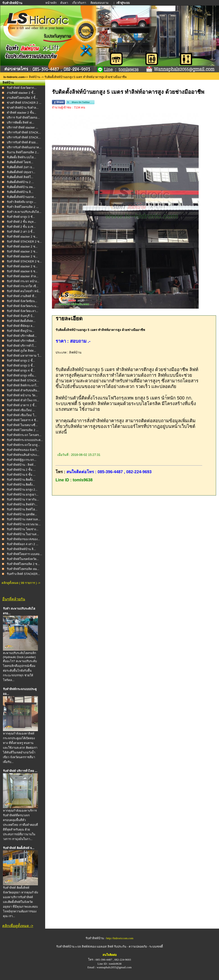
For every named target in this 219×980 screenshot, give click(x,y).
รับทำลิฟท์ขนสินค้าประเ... (23, 455)
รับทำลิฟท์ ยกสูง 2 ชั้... (21, 361)
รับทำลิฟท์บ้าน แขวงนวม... (24, 524)
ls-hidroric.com (14, 77)
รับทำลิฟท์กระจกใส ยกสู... (23, 445)
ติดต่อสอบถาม (100, 3)
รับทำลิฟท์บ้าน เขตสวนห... (24, 519)
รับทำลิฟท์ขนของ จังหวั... (23, 450)
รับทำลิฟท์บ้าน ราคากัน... (23, 499)
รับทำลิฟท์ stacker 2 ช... (22, 237)
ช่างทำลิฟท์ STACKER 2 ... (24, 103)
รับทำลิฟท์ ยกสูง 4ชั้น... (21, 375)
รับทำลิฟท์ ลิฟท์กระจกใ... (23, 385)
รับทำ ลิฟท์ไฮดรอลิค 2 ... (23, 207)
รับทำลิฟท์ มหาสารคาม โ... (24, 356)
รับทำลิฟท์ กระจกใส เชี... (23, 286)
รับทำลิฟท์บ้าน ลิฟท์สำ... (22, 504)
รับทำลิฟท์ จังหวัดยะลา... (22, 311)
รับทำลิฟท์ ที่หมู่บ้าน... (21, 331)
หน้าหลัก (51, 3)
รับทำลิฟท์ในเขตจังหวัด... (23, 559)
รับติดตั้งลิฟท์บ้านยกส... (21, 197)
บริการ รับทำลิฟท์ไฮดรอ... (23, 118)
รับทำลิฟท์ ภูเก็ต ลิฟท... (21, 351)
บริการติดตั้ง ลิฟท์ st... (20, 123)
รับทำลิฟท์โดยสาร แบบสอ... (24, 554)
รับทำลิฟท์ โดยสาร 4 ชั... (23, 420)
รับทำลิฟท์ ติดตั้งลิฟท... (21, 321)
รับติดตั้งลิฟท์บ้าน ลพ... (21, 187)
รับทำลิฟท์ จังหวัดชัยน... (22, 301)
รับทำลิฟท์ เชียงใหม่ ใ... (22, 415)
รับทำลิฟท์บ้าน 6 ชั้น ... (21, 475)
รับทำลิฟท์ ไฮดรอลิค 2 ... (23, 430)
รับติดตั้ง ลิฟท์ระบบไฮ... (21, 157)
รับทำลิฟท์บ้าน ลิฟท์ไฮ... (22, 509)
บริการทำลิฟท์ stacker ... (22, 127)
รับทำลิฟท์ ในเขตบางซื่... (22, 425)
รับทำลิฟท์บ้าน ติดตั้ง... (21, 480)
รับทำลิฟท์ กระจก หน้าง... (23, 281)
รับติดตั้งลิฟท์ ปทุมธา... (21, 172)
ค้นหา (64, 3)
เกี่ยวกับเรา (79, 3)
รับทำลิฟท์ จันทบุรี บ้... (21, 316)
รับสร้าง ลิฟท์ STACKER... (23, 574)
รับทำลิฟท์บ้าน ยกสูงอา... (23, 495)
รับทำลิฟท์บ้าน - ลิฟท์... (21, 465)
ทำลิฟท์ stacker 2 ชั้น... (22, 113)
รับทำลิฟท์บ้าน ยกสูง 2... (22, 490)
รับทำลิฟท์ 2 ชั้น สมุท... (21, 222)
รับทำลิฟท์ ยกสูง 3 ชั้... (21, 366)
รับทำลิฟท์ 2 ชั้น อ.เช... (21, 227)
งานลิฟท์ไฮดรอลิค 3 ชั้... (22, 98)
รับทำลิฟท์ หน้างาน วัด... (22, 395)
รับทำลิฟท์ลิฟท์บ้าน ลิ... (21, 549)
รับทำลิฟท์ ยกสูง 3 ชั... (21, 217)
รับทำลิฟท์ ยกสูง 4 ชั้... (21, 371)
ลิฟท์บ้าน (35, 77)
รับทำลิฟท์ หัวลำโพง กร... (23, 400)
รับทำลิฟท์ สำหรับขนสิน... (23, 390)
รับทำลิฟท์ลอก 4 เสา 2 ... (23, 544)
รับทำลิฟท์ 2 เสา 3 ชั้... (21, 232)
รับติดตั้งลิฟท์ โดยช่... (20, 162)
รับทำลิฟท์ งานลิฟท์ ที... (22, 296)
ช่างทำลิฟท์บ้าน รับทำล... (23, 108)
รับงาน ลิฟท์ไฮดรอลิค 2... (23, 152)
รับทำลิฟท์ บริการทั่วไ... (22, 346)
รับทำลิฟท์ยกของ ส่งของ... (23, 539)
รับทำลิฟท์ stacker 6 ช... (22, 271)
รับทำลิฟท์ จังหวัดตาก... (22, 88)
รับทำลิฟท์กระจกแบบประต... (25, 440)
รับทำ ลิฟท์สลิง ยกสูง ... (22, 202)
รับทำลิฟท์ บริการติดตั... (22, 336)
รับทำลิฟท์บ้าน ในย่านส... (23, 534)
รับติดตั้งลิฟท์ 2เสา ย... (21, 167)
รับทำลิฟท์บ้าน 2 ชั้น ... (21, 470)
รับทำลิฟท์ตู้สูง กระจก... (22, 460)
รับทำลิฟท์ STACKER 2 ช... (24, 242)
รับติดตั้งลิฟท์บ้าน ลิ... (20, 192)
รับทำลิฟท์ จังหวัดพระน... (23, 306)
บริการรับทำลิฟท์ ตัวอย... (22, 142)
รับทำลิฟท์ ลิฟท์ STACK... (23, 380)
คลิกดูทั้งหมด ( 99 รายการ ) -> (21, 583)
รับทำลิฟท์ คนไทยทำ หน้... (24, 291)
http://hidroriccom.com (120, 938)
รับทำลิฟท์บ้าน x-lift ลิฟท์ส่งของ (77, 947)
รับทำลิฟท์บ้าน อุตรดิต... (22, 514)
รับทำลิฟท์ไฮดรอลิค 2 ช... (23, 564)
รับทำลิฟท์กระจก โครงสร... (24, 435)
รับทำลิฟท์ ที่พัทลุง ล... (21, 326)
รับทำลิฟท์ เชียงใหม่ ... (21, 410)
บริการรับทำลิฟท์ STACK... (24, 132)
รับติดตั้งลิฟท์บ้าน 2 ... (20, 182)
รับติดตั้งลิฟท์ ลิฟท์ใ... (20, 177)
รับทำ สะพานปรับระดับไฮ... (24, 212)
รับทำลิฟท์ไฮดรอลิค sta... (23, 569)
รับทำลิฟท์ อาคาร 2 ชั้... (22, 405)
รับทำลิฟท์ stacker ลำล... (23, 276)
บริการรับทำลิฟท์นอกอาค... (24, 147)
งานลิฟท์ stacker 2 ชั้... (21, 93)
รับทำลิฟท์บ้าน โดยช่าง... (23, 529)
